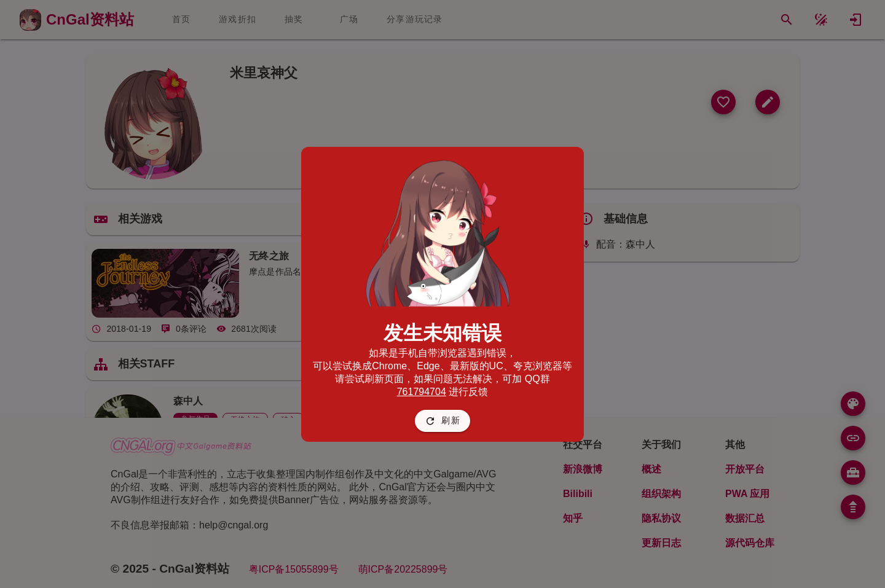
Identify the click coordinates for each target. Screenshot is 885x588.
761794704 (422, 392)
